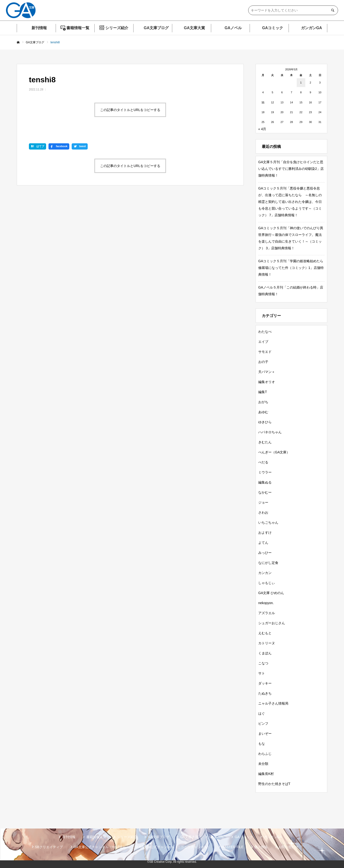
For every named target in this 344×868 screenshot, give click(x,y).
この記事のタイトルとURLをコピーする (130, 110)
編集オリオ (267, 382)
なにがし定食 (268, 563)
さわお (263, 512)
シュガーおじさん (272, 623)
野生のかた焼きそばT (274, 784)
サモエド (265, 352)
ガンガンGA (312, 28)
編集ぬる (265, 482)
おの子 (263, 362)
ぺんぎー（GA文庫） (274, 452)
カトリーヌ (267, 643)
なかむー (265, 492)
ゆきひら (265, 422)
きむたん (265, 442)
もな (262, 744)
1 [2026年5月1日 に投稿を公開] (301, 83)
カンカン (265, 573)
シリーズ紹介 (117, 28)
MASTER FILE (232, 847)
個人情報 (261, 847)
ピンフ (263, 723)
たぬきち (265, 693)
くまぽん (265, 653)
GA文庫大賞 (194, 28)
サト (262, 673)
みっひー (265, 553)
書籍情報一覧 (78, 28)
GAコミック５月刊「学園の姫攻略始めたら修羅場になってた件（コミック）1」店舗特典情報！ (291, 268)
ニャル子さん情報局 (273, 703)
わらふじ (265, 754)
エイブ (263, 342)
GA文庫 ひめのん (271, 593)
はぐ (262, 713)
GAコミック (273, 28)
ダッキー (265, 683)
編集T (263, 392)
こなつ (263, 663)
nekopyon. (266, 603)
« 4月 (262, 129)
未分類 (263, 764)
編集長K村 (266, 774)
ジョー (263, 502)
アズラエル (267, 613)
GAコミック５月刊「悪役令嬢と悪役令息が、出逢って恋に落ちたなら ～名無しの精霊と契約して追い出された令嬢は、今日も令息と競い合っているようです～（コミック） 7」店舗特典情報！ (290, 202)
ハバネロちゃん (270, 432)
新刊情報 (39, 28)
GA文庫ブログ (156, 28)
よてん (263, 543)
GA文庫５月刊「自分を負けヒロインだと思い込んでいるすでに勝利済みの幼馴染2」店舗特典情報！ (291, 169)
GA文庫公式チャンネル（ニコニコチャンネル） (175, 847)
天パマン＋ (267, 372)
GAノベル (233, 28)
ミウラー (265, 472)
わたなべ (265, 332)
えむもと (265, 633)
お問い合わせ (288, 847)
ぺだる (263, 462)
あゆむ (263, 412)
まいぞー (265, 734)
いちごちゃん (268, 523)
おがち (263, 402)
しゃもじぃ (267, 583)
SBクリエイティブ (49, 847)
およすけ (265, 533)
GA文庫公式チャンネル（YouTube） (101, 847)
